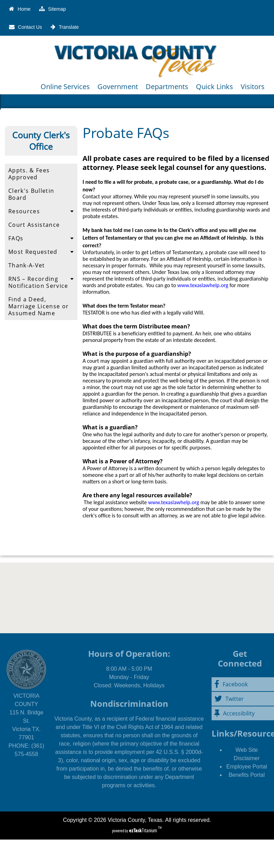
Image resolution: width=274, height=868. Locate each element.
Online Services (65, 87)
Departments (167, 87)
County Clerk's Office (41, 141)
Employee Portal (246, 767)
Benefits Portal (247, 775)
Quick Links (215, 87)
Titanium (144, 830)
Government (118, 87)
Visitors (253, 87)
